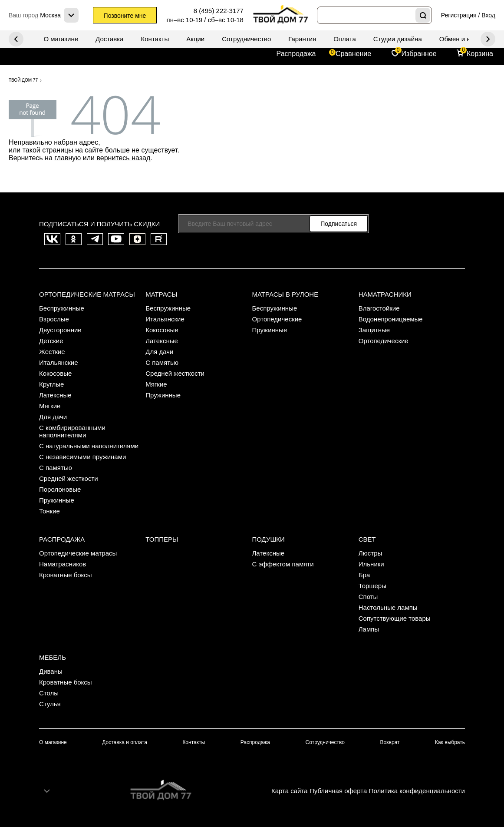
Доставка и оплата (125, 742)
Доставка (109, 39)
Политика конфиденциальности (417, 791)
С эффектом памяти (283, 564)
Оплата (345, 39)
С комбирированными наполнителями (72, 431)
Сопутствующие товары (395, 618)
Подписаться (339, 224)
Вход (488, 15)
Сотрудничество (246, 39)
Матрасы (161, 294)
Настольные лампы (388, 607)
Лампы (369, 629)
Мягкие (50, 406)
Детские (51, 341)
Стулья (50, 704)
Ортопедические (277, 319)
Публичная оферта (338, 791)
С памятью (56, 468)
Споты (368, 597)
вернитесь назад (123, 158)
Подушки (268, 539)
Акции (195, 39)
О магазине (61, 39)
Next (16, 39)
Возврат (390, 742)
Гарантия (302, 39)
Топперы (162, 539)
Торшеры (372, 586)
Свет (367, 539)
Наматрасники (385, 294)
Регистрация (459, 15)
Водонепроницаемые (391, 319)
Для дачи (53, 417)
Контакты (155, 39)
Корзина (480, 54)
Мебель (53, 657)
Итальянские (59, 362)
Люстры (371, 553)
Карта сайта (290, 791)
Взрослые (54, 319)
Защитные (374, 330)
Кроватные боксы (66, 575)
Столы (49, 693)
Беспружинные (62, 308)
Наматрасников (63, 564)
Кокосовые (55, 373)
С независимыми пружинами (82, 457)
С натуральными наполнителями (89, 446)
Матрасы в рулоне (285, 294)
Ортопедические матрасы (87, 294)
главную (68, 158)
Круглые (51, 384)
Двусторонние (60, 330)
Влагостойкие (379, 308)
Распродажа (296, 54)
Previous (488, 39)
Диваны (51, 671)
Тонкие (49, 511)
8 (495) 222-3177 (219, 11)
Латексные (55, 395)
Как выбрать (450, 742)
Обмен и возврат (465, 39)
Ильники (371, 564)
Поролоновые (60, 489)
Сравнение (353, 54)
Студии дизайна (398, 39)
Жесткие (52, 352)
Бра (364, 575)
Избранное (419, 54)
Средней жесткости (69, 478)
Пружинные (57, 500)
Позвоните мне (125, 16)
